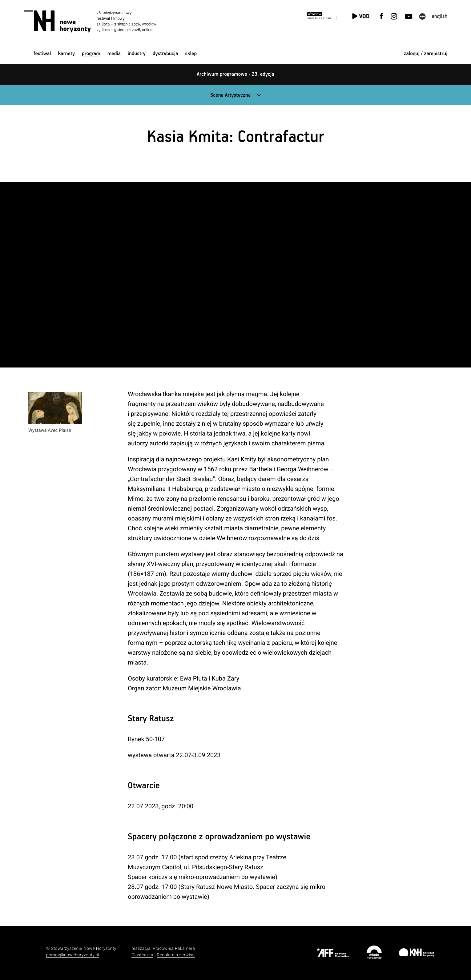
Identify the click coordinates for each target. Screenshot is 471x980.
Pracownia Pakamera (174, 949)
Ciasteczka (142, 955)
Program (91, 54)
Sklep (191, 54)
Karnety (67, 54)
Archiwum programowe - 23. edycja (235, 74)
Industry (137, 54)
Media (114, 54)
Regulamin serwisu (176, 955)
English (439, 16)
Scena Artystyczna (230, 95)
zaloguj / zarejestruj (425, 54)
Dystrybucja (165, 54)
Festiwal (42, 54)
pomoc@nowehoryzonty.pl (73, 955)
